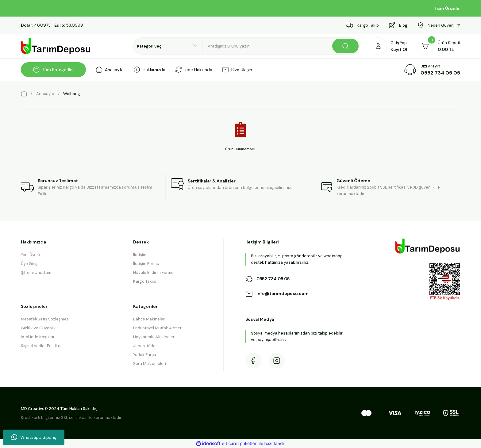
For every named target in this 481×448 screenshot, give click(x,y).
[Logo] (56, 46)
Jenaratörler (145, 346)
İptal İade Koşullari (38, 337)
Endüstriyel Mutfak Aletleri (158, 328)
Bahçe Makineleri (149, 319)
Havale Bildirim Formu (153, 272)
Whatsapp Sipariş (34, 437)
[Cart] (439, 46)
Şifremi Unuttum (36, 272)
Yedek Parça (145, 355)
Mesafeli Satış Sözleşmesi (45, 319)
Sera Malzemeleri (150, 364)
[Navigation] (53, 70)
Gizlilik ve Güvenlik (38, 328)
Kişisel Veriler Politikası (42, 346)
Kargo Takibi (145, 281)
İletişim (140, 255)
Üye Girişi (30, 264)
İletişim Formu (146, 264)
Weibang (72, 94)
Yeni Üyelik (31, 255)
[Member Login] (388, 46)
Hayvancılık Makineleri (154, 337)
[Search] (281, 46)
